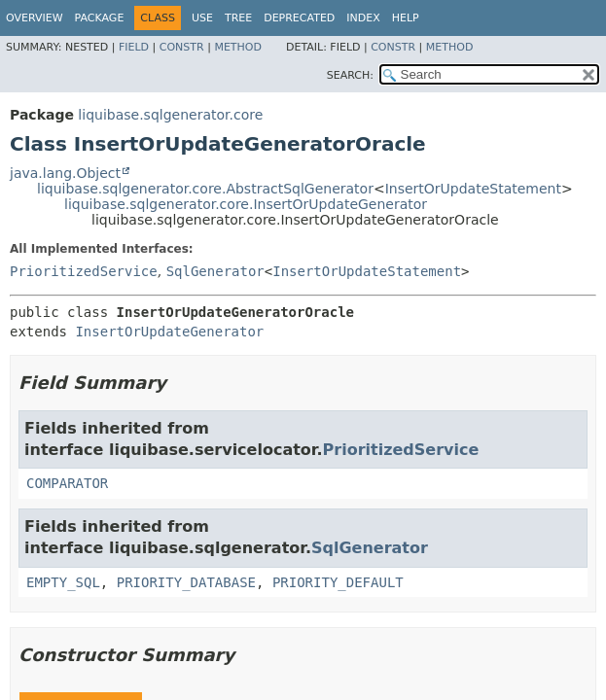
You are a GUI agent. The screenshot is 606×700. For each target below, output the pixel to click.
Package (100, 18)
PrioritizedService (84, 271)
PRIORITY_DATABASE (186, 582)
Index (363, 18)
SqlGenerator (215, 271)
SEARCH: (350, 75)
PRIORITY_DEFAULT (338, 582)
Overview (35, 18)
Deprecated (299, 18)
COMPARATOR (67, 483)
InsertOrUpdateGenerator (169, 332)
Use (202, 18)
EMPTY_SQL (63, 582)
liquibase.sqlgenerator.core (170, 115)
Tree (238, 18)
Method (238, 47)
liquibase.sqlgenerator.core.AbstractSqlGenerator (205, 189)
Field (134, 47)
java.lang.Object (65, 173)
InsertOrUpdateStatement (473, 189)
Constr (182, 47)
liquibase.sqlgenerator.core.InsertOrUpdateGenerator (246, 204)
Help (406, 18)
